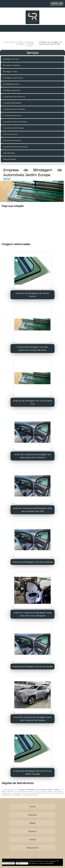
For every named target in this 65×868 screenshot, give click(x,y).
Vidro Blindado (9, 153)
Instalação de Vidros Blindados (15, 122)
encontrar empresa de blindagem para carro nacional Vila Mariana (32, 719)
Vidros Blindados (10, 159)
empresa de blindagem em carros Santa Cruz (32, 402)
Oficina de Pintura (11, 134)
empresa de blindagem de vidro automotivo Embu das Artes (32, 349)
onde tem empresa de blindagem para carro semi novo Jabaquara (32, 614)
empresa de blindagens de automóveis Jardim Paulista (32, 772)
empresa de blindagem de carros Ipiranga (32, 562)
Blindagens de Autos (11, 84)
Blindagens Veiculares (12, 90)
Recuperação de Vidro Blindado (16, 147)
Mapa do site (32, 848)
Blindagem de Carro (11, 59)
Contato (32, 839)
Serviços (32, 53)
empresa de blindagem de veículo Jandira (32, 667)
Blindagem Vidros (10, 71)
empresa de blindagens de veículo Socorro (32, 295)
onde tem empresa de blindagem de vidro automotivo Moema (32, 456)
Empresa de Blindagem (13, 103)
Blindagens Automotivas (13, 78)
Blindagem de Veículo (12, 65)
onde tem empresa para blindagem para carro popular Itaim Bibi (32, 510)
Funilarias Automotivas (13, 115)
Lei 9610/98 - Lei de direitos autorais (25, 795)
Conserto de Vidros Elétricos (14, 97)
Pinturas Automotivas (12, 140)
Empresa (32, 815)
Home (32, 807)
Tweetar (7, 179)
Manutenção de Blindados (14, 128)
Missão (32, 823)
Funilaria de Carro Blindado (14, 109)
